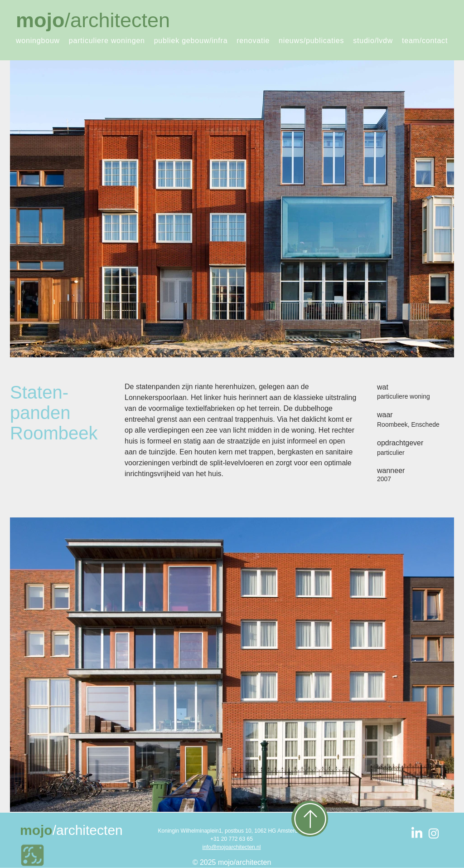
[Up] (310, 819)
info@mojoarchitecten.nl (232, 847)
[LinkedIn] (417, 834)
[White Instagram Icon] (434, 834)
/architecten (93, 20)
